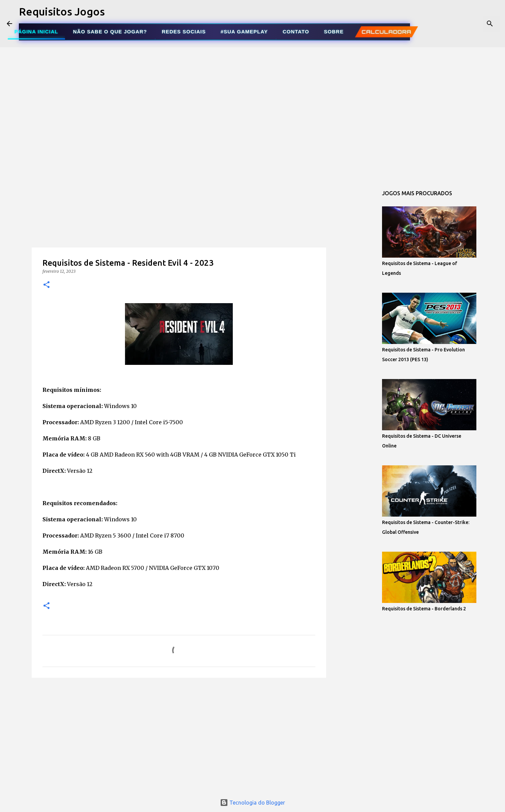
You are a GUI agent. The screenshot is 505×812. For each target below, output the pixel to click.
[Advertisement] (179, 227)
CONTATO (296, 32)
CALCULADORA (386, 32)
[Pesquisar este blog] (464, 24)
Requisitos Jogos (62, 11)
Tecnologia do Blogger (252, 803)
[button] (46, 285)
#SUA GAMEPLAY (244, 32)
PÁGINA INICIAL (36, 32)
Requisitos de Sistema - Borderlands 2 (424, 609)
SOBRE (334, 32)
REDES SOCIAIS (184, 32)
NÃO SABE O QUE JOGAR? (110, 32)
